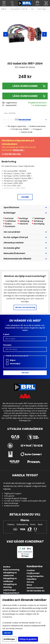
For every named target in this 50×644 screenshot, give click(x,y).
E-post (6, 334)
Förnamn (7, 345)
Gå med (25, 373)
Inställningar (9, 639)
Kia (32, 9)
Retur (29, 585)
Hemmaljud (13, 364)
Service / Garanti (35, 588)
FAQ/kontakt (33, 573)
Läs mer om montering (25, 307)
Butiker (7, 567)
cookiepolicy (7, 617)
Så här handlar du (36, 591)
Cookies (31, 570)
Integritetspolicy (35, 576)
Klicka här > (19, 150)
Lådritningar (10, 590)
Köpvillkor (32, 579)
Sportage (42, 9)
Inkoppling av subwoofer (10, 574)
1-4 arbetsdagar (39, 105)
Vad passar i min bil (19, 9)
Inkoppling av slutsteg (10, 586)
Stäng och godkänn (28, 639)
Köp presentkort (11, 593)
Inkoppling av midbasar (10, 580)
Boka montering (11, 570)
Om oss (30, 582)
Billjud (4, 9)
